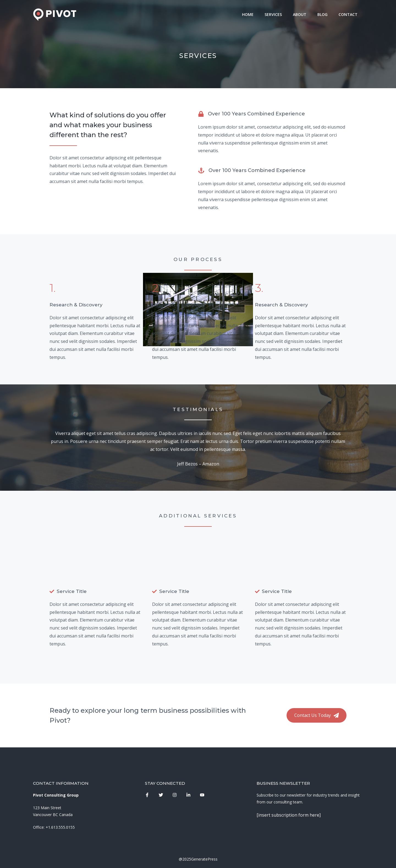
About (300, 14)
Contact (348, 14)
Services (273, 14)
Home (248, 14)
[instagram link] (147, 795)
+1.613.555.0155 (60, 827)
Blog (322, 14)
